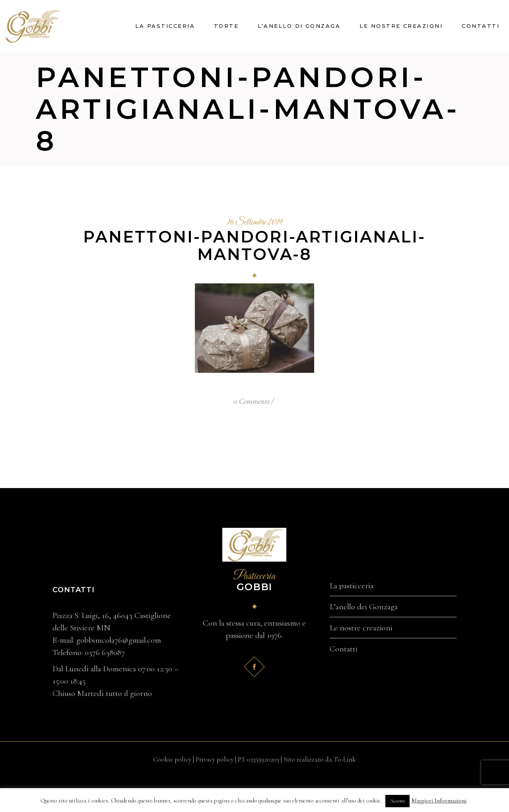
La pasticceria (352, 586)
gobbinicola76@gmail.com (119, 640)
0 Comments (252, 401)
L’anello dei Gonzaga (364, 607)
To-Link (345, 759)
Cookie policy (172, 759)
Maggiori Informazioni (439, 800)
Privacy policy (215, 759)
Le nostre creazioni (361, 628)
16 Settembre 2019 (255, 223)
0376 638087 (105, 652)
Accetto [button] (397, 801)
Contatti (344, 649)
